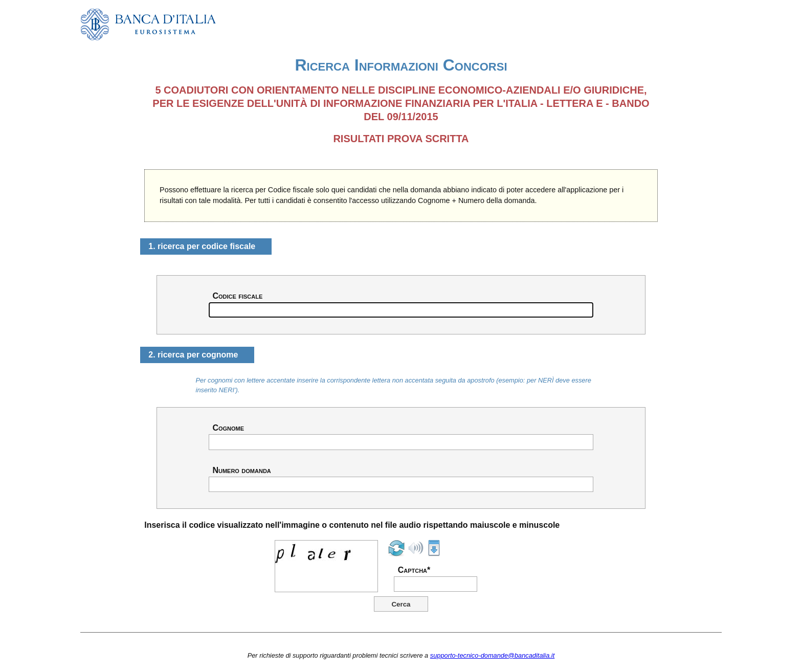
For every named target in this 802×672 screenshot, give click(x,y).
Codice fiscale (237, 296)
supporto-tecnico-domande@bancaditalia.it (492, 655)
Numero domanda (241, 471)
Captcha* (414, 570)
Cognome (228, 428)
